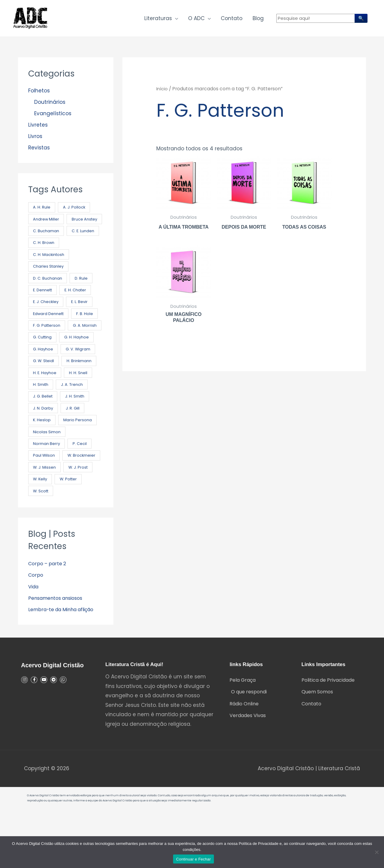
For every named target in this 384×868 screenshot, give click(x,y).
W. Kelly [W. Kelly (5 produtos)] (41, 532)
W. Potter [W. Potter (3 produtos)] (71, 532)
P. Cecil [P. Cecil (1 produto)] (81, 483)
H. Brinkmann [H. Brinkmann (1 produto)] (46, 396)
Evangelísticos (53, 117)
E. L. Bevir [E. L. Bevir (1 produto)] (83, 322)
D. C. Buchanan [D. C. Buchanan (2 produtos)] (48, 297)
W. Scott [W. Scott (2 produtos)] (42, 544)
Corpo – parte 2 (48, 617)
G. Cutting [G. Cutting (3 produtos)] (81, 359)
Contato (232, 20)
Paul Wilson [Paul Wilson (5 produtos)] (45, 495)
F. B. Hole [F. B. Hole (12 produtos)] (42, 347)
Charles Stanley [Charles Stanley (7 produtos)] (49, 285)
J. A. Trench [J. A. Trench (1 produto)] (45, 421)
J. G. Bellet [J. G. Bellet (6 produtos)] (80, 421)
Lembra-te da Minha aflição (65, 663)
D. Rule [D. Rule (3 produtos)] (84, 297)
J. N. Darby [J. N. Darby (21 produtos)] (78, 433)
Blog (258, 20)
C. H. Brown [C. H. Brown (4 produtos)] (82, 260)
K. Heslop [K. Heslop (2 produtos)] (70, 445)
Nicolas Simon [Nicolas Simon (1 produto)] (47, 470)
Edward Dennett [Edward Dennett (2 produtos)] (50, 334)
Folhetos (39, 94)
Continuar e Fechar (193, 859)
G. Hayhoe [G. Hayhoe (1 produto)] (83, 371)
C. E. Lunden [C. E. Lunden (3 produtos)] (45, 260)
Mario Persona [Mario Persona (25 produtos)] (48, 458)
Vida (34, 641)
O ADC (196, 20)
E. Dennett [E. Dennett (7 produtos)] (44, 309)
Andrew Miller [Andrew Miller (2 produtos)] (47, 223)
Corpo (36, 629)
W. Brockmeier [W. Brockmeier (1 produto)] (48, 507)
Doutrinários (50, 105)
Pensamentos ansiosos (58, 652)
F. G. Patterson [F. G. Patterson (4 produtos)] (79, 347)
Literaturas (158, 20)
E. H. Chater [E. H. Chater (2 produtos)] (79, 309)
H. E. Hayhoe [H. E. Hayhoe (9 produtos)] (84, 396)
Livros (35, 140)
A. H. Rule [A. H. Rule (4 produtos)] (42, 211)
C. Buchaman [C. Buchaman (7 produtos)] (47, 248)
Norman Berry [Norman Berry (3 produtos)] (47, 483)
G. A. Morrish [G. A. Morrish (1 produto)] (46, 359)
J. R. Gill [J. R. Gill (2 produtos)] (41, 445)
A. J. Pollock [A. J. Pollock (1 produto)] (76, 211)
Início (162, 92)
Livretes (38, 128)
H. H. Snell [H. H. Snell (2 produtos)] (43, 408)
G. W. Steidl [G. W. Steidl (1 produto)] (84, 384)
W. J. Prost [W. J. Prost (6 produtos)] (81, 520)
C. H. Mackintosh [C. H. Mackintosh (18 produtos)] (50, 273)
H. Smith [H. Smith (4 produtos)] (73, 408)
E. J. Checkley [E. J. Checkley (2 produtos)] (47, 322)
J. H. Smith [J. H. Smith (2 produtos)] (43, 433)
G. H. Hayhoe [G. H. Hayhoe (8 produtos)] (46, 371)
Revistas (39, 151)
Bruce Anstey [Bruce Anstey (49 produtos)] (47, 235)
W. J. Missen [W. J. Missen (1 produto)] (45, 520)
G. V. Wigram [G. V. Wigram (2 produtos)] (46, 384)
